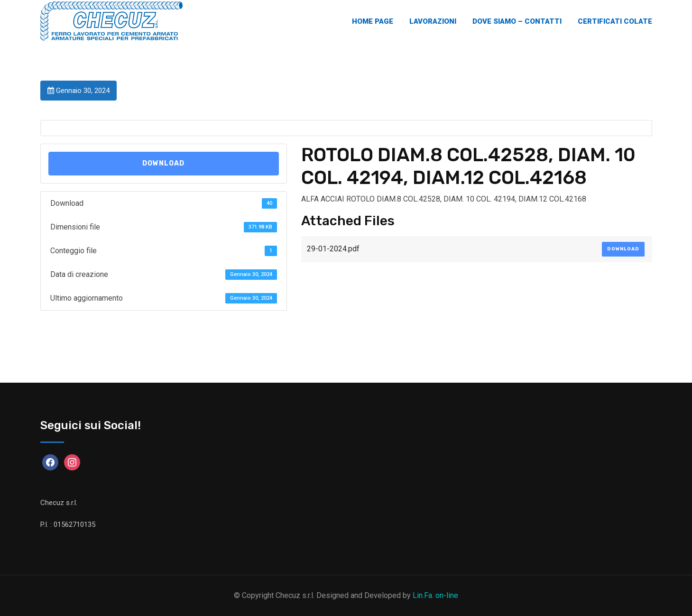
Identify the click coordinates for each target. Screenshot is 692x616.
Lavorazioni (433, 21)
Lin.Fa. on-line (435, 595)
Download (163, 163)
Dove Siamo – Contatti (517, 21)
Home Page (373, 21)
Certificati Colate (615, 21)
